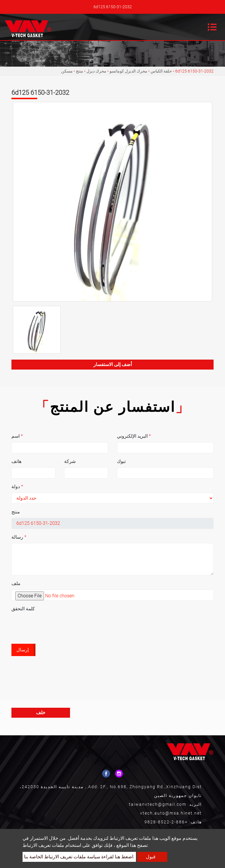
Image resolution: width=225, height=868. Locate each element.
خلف (41, 713)
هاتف (16, 461)
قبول (151, 857)
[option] (112, 202)
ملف (16, 583)
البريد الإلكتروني (134, 436)
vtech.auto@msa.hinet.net (171, 813)
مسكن (67, 71)
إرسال (23, 650)
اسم (17, 436)
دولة (17, 487)
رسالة (19, 537)
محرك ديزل (96, 71)
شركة (70, 461)
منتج (80, 71)
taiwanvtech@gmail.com (158, 804)
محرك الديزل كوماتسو (128, 71)
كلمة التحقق (23, 609)
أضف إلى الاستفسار (113, 364)
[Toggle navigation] (212, 27)
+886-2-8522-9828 (166, 822)
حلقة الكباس (161, 71)
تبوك (121, 461)
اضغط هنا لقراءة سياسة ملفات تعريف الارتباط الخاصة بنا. (79, 857)
